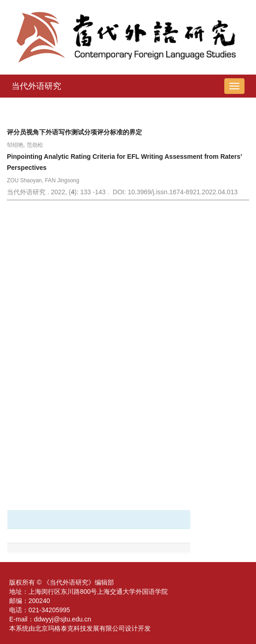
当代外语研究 (36, 86)
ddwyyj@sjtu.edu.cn (63, 619)
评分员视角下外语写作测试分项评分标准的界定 (74, 132)
